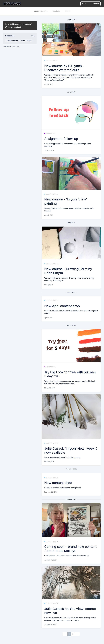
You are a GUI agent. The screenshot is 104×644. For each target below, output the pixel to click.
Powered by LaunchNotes (11, 47)
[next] (77, 634)
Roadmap (56, 11)
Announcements (41, 11)
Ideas (68, 11)
